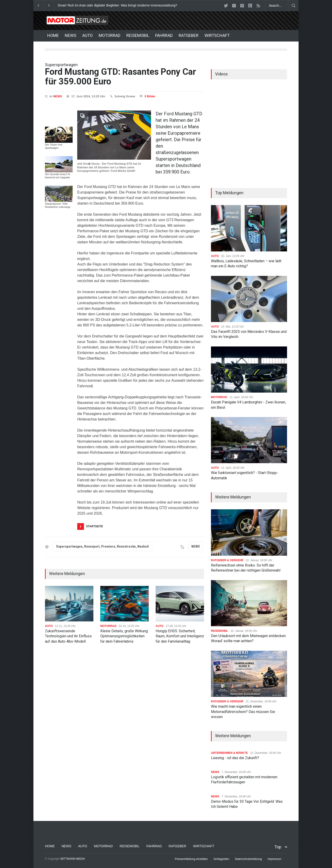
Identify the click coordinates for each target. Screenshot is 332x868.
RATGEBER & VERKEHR (227, 560)
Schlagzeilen (221, 859)
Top (278, 847)
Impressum (274, 859)
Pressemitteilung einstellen (191, 859)
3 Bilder (150, 96)
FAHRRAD (164, 35)
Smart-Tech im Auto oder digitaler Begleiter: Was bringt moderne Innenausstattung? (117, 5)
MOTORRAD (110, 35)
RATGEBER (189, 35)
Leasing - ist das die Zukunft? (235, 758)
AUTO (87, 35)
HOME (53, 35)
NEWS (71, 35)
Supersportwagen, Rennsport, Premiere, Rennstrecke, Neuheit (102, 546)
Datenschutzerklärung (248, 859)
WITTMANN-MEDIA (73, 859)
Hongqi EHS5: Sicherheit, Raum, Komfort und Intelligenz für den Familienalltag (180, 636)
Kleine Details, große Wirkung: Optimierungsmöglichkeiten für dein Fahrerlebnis (124, 636)
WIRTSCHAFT (217, 35)
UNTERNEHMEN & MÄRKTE (229, 753)
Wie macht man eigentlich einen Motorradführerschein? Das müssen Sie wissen (243, 712)
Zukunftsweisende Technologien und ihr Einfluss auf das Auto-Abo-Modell (68, 636)
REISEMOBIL (138, 35)
